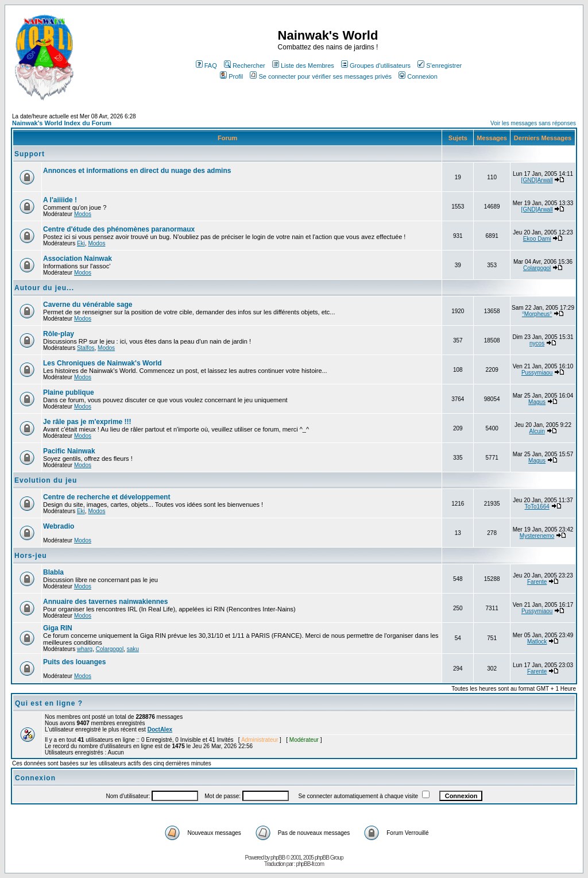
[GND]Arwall (537, 180)
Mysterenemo (537, 536)
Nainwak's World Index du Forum (62, 123)
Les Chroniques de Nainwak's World (102, 363)
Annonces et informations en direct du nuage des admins (137, 171)
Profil (231, 76)
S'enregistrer (440, 66)
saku (133, 649)
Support (30, 154)
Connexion (418, 76)
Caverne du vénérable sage (88, 305)
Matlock (537, 642)
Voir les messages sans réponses (533, 123)
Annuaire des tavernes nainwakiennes (105, 602)
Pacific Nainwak (69, 451)
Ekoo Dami (537, 239)
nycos (537, 343)
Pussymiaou (537, 373)
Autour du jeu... (44, 288)
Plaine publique (69, 392)
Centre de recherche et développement (107, 497)
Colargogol (537, 268)
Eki (81, 243)
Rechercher (245, 66)
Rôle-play (59, 334)
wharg (85, 649)
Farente (537, 582)
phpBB (278, 858)
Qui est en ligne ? (49, 703)
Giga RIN (58, 628)
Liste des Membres (303, 66)
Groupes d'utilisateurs (376, 66)
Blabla (53, 572)
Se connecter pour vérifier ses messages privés (321, 76)
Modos (83, 214)
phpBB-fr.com (310, 864)
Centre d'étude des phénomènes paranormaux (119, 229)
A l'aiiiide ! (60, 200)
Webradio (59, 526)
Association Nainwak (78, 259)
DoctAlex (160, 729)
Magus (537, 402)
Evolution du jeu (46, 480)
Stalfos (86, 348)
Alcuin (537, 431)
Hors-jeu (31, 556)
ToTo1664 (537, 507)
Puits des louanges (74, 662)
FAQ (206, 66)
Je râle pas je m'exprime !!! (87, 422)
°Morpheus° (537, 314)
